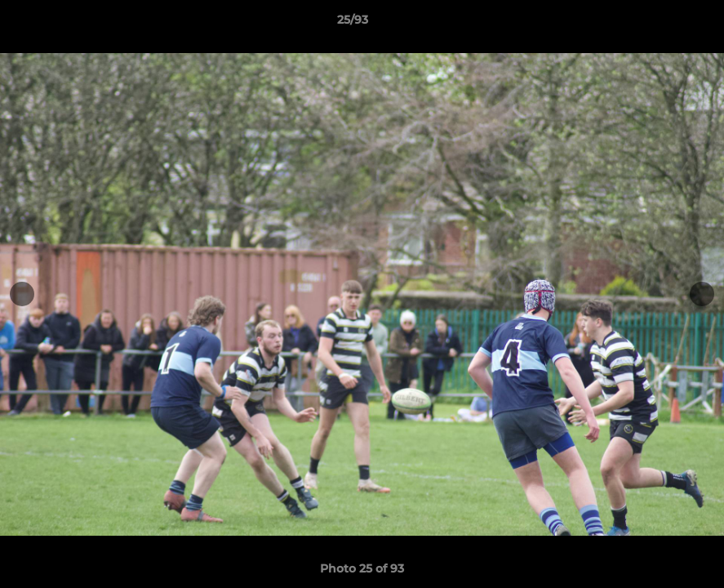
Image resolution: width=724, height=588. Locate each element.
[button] (655, 24)
